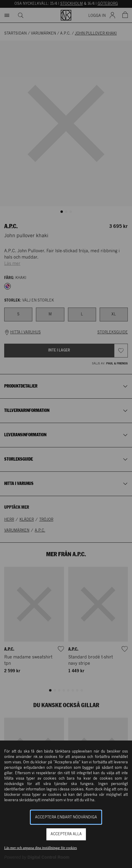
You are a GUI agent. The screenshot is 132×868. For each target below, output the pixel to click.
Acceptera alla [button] (66, 834)
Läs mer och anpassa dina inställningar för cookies (41, 848)
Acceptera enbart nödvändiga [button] (66, 817)
